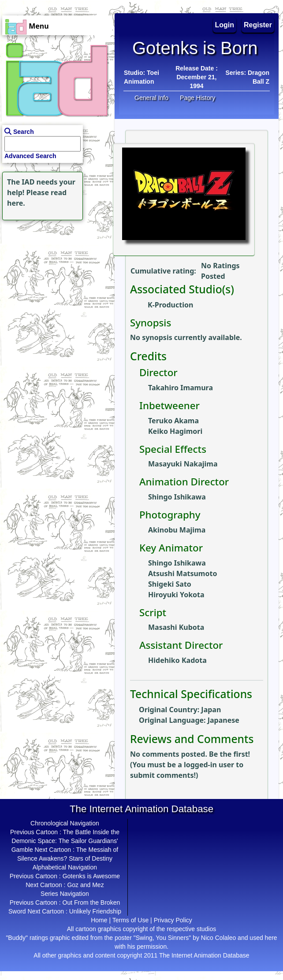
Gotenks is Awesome (91, 876)
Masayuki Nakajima (183, 464)
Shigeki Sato (170, 584)
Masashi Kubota (176, 627)
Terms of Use (130, 920)
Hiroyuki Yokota (176, 595)
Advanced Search (30, 156)
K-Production (170, 305)
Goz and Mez (85, 885)
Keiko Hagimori (175, 431)
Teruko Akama (173, 421)
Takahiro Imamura (181, 388)
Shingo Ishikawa (177, 497)
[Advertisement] (55, 277)
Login (225, 25)
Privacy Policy (173, 920)
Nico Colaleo (218, 938)
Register (258, 25)
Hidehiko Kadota (177, 660)
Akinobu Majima (177, 530)
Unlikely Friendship (95, 911)
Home (99, 920)
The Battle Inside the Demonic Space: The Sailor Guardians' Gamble (65, 841)
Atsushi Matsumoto (182, 573)
